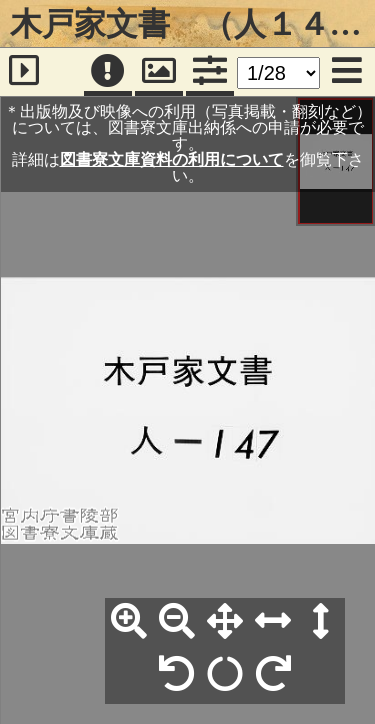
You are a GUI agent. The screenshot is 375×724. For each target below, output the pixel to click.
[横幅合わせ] (273, 622)
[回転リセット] (225, 675)
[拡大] (129, 622)
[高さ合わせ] (321, 622)
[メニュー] (347, 72)
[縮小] (177, 622)
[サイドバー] (24, 72)
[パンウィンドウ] (159, 72)
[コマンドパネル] (210, 72)
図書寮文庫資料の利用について (172, 159)
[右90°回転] (273, 675)
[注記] (108, 72)
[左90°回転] (177, 675)
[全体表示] (225, 622)
